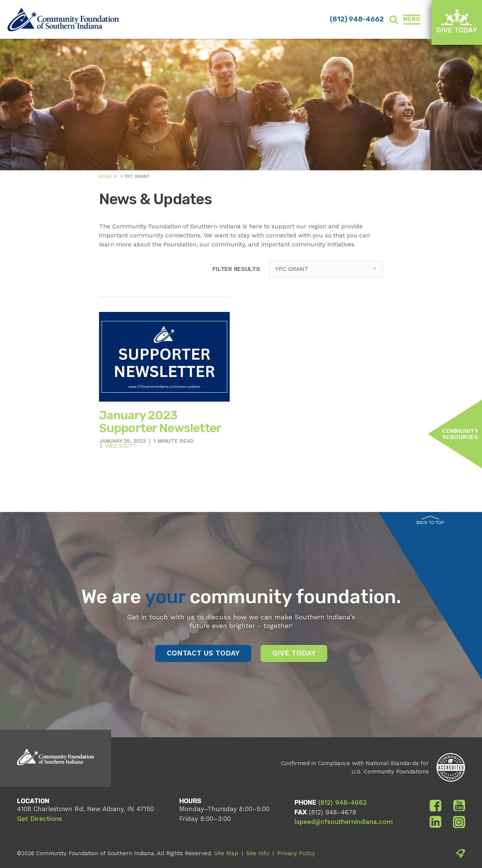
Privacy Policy (296, 853)
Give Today (457, 22)
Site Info (258, 853)
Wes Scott (121, 446)
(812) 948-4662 (357, 19)
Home (105, 176)
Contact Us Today (203, 653)
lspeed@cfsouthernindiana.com (344, 822)
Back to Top (430, 520)
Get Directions (40, 819)
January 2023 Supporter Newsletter (160, 422)
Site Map (226, 853)
